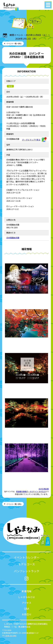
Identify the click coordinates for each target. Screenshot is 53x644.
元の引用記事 (44, 489)
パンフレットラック (27, 571)
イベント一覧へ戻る (14, 43)
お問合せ (27, 614)
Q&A (26, 608)
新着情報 (27, 591)
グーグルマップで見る (34, 140)
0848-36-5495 (11, 635)
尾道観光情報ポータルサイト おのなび (31, 491)
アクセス (26, 603)
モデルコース (26, 564)
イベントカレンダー (27, 557)
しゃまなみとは (26, 597)
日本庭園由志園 (13, 238)
